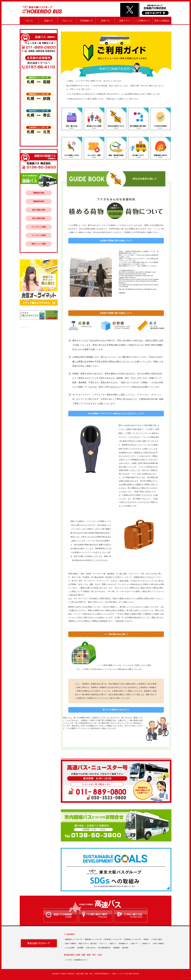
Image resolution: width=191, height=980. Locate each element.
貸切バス (105, 21)
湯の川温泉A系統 (39, 210)
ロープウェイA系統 (39, 227)
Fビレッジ (67, 21)
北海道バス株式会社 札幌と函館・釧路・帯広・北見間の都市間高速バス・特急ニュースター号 (93, 974)
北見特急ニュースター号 (132, 939)
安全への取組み (162, 21)
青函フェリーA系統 (39, 244)
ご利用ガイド (143, 21)
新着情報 (116, 948)
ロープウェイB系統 (39, 235)
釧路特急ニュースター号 (93, 939)
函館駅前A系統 (39, 193)
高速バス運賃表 (71, 944)
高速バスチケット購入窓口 (88, 944)
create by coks (25, 327)
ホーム (29, 21)
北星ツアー (124, 21)
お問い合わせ (91, 948)
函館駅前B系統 (39, 201)
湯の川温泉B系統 (39, 218)
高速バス (48, 21)
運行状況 (125, 948)
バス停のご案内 (156, 939)
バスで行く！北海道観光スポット (77, 960)
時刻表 (146, 939)
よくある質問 (70, 948)
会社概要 (80, 948)
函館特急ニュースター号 (74, 939)
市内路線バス (86, 21)
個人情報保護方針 (104, 948)
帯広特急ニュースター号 (113, 939)
